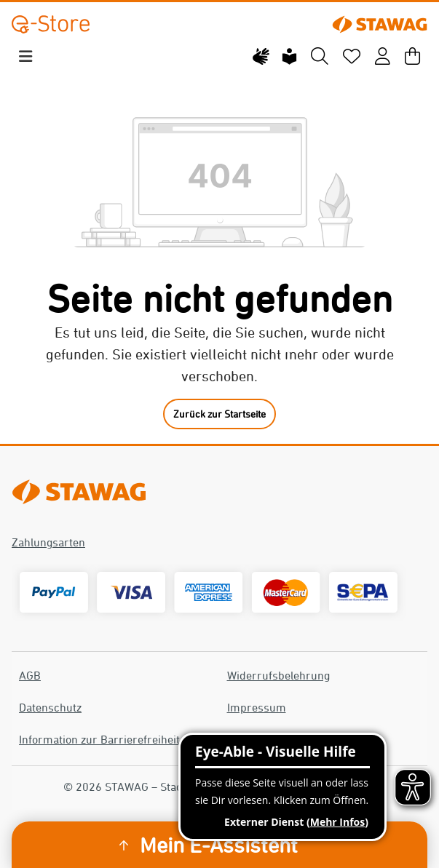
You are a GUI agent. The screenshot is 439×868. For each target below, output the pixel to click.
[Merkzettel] (352, 57)
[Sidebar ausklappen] (124, 845)
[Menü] (25, 56)
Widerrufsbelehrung (278, 675)
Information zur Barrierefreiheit (99, 739)
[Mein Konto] (383, 57)
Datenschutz (50, 707)
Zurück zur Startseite (219, 414)
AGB (30, 675)
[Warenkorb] (412, 57)
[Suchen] (320, 57)
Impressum (257, 707)
